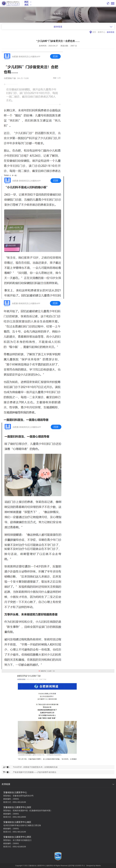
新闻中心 (102, 32)
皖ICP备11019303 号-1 (77, 866)
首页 (94, 32)
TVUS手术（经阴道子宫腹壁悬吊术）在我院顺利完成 (35, 767)
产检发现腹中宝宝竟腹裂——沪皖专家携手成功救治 (35, 772)
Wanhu (98, 866)
